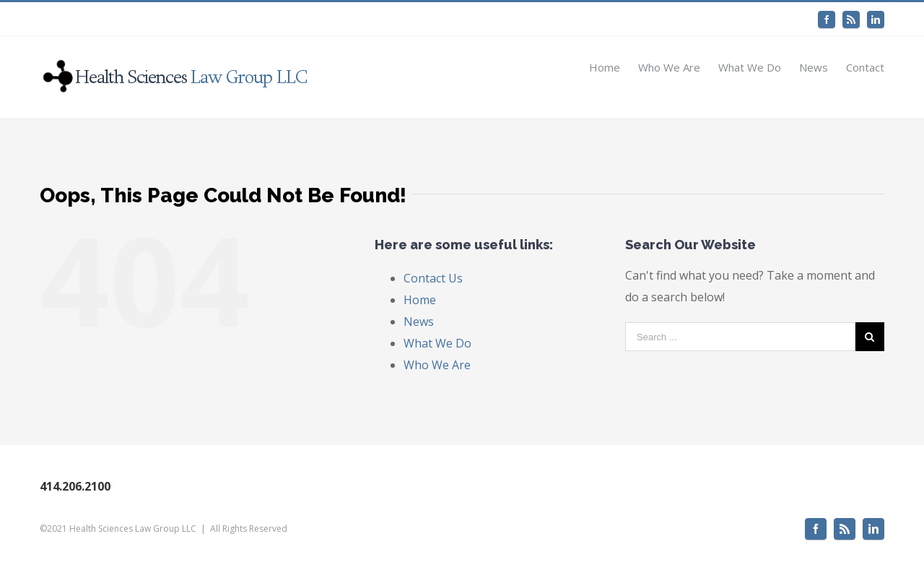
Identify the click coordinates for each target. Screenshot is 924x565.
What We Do (437, 343)
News (419, 322)
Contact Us (433, 278)
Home (420, 300)
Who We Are (437, 365)
